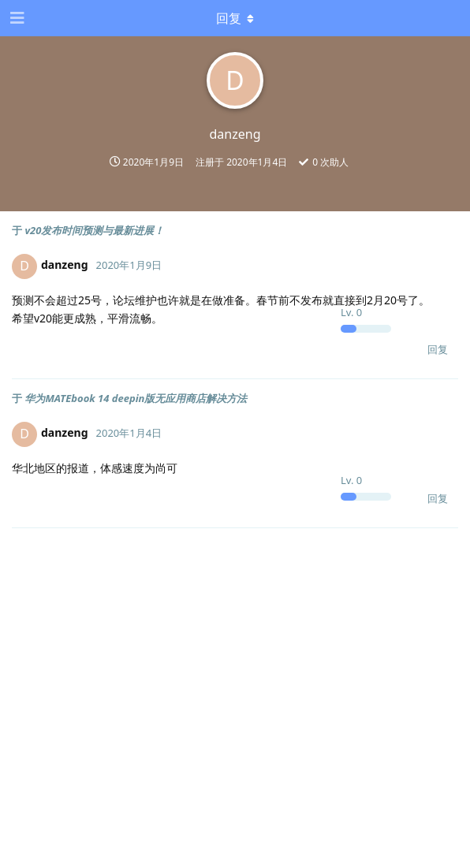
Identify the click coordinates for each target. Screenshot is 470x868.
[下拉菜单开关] (235, 18)
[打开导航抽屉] (16, 18)
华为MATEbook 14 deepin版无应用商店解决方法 (136, 398)
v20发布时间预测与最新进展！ (94, 230)
